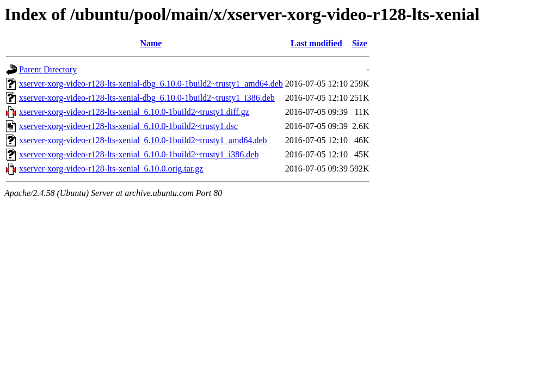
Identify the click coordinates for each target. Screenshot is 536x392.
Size (360, 43)
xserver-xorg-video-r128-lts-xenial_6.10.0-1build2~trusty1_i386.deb (139, 154)
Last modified (316, 43)
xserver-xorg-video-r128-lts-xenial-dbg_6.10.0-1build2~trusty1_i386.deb (147, 98)
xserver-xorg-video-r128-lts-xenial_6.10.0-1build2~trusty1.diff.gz (134, 112)
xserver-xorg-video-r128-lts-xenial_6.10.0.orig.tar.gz (111, 169)
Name (151, 43)
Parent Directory (48, 69)
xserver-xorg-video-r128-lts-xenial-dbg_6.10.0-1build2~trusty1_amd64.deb (151, 84)
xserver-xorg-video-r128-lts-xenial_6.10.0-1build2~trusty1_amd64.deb (143, 140)
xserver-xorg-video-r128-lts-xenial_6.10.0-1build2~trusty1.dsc (128, 126)
